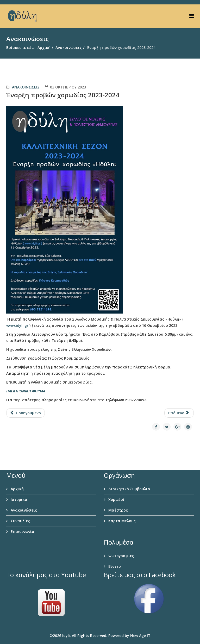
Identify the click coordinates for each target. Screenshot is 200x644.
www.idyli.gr (17, 325)
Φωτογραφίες (121, 556)
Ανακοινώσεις (69, 47)
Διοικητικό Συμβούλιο (129, 489)
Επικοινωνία (22, 531)
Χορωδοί (116, 499)
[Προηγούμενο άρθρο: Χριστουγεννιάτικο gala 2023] (26, 413)
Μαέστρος (118, 510)
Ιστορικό (18, 499)
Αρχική (44, 47)
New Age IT (140, 636)
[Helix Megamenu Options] (192, 16)
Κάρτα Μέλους (121, 521)
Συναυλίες (20, 521)
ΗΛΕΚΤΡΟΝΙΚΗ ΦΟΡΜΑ (26, 391)
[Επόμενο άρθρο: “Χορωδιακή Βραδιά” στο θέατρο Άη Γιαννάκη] (179, 413)
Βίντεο (114, 566)
